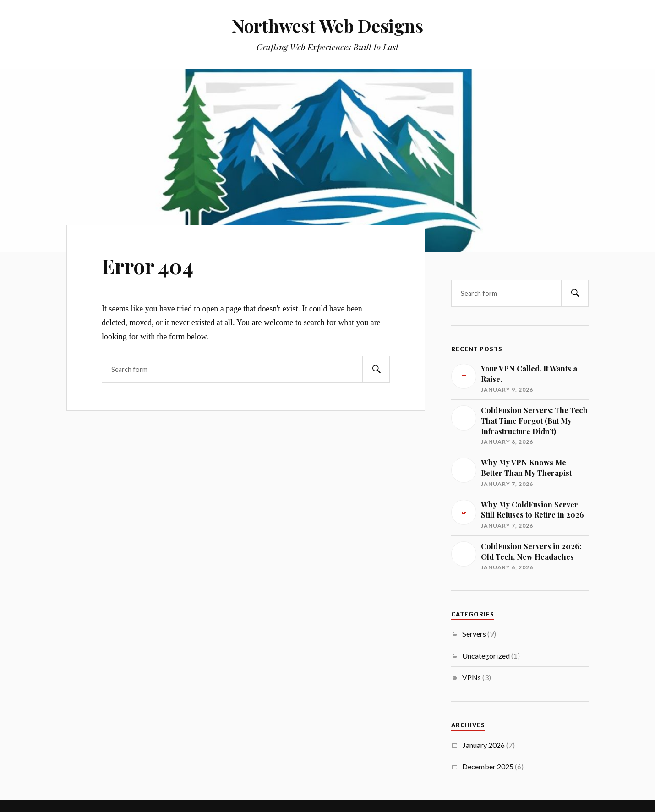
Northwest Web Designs (327, 25)
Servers (474, 634)
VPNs (472, 677)
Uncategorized (486, 656)
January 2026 (483, 745)
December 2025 (488, 766)
